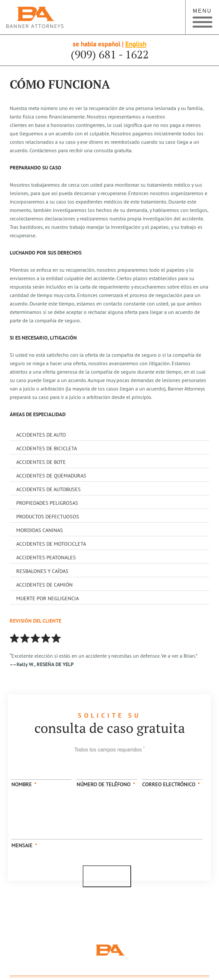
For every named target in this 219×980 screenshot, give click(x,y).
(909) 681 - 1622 (110, 54)
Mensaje (24, 845)
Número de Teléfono (106, 784)
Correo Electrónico (171, 784)
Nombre (24, 784)
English (136, 44)
